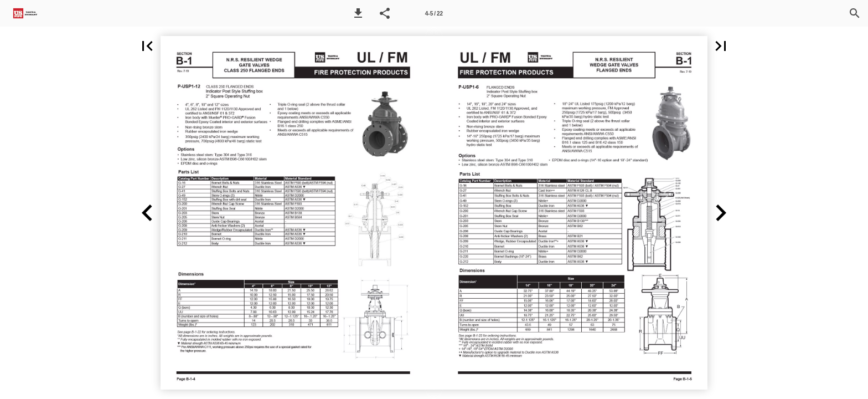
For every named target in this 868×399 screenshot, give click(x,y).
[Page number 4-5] (434, 13)
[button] (358, 13)
